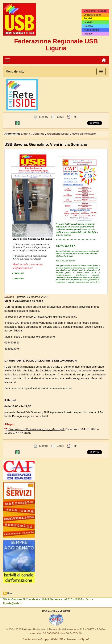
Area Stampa (91, 30)
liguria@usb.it (12, 603)
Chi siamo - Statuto (95, 11)
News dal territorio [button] (84, 134)
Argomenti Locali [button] (58, 134)
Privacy (88, 34)
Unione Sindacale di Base (39, 629)
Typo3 (85, 639)
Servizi (88, 19)
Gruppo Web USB (52, 639)
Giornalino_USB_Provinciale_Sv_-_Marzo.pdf (37, 429)
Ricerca (88, 26)
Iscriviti (88, 22)
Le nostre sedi (92, 15)
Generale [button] (39, 134)
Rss (10, 593)
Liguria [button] (26, 134)
